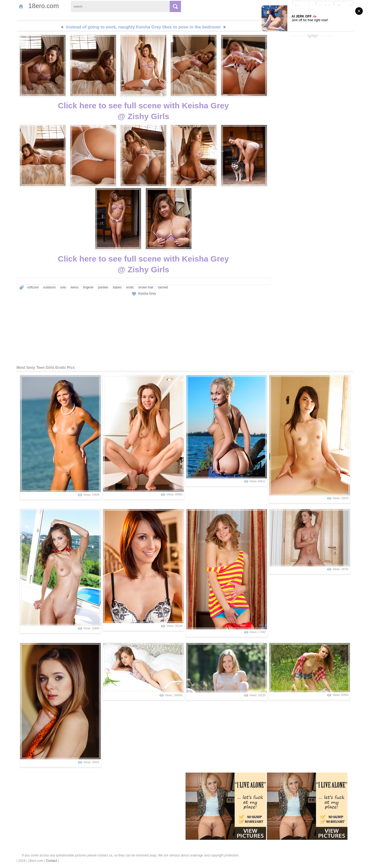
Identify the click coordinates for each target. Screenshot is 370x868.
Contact (51, 861)
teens (75, 287)
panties (103, 287)
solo (63, 287)
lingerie (88, 287)
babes (117, 287)
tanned (163, 287)
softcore (33, 287)
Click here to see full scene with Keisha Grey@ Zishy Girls (144, 111)
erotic (130, 287)
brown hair (146, 287)
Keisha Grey (147, 294)
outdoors (50, 287)
